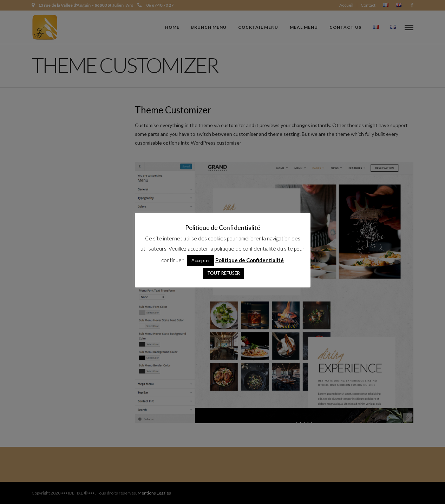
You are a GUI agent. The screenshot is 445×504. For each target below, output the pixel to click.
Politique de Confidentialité (250, 260)
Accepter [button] (201, 260)
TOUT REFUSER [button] (224, 273)
